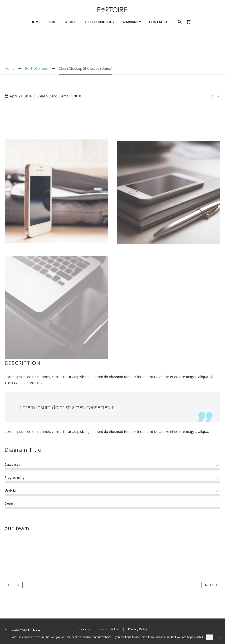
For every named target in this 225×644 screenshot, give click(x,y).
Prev (13, 585)
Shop (53, 22)
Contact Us (160, 22)
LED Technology (100, 22)
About (71, 22)
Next (212, 585)
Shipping (84, 629)
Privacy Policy (138, 629)
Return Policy (109, 629)
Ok (210, 637)
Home (35, 22)
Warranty (132, 22)
